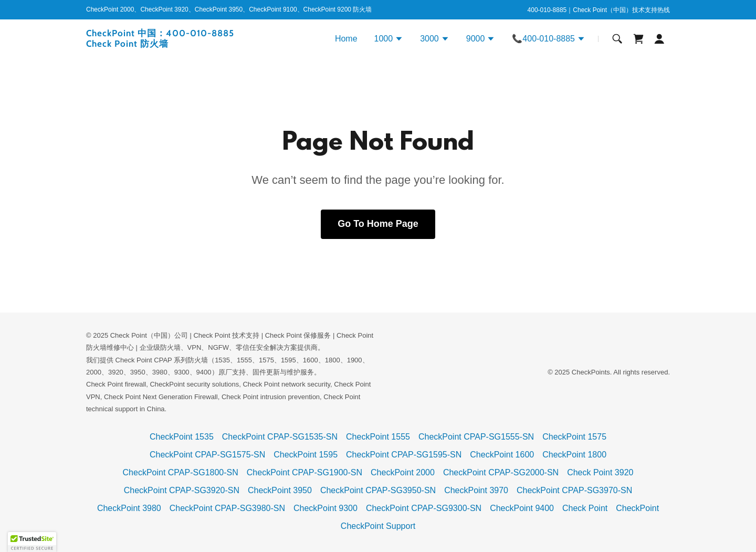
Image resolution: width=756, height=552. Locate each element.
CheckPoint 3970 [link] (476, 490)
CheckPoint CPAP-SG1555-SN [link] (476, 437)
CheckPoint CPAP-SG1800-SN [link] (181, 472)
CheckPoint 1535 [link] (182, 437)
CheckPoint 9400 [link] (522, 508)
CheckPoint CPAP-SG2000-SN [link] (501, 472)
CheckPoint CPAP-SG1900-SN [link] (304, 472)
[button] (389, 40)
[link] (188, 44)
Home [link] (346, 39)
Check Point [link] (585, 508)
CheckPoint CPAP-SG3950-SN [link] (378, 490)
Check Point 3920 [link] (600, 472)
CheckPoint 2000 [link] (403, 472)
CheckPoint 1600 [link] (502, 455)
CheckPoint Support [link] (378, 526)
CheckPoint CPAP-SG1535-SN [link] (280, 437)
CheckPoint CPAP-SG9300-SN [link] (424, 508)
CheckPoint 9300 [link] (325, 508)
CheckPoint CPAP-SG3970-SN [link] (574, 490)
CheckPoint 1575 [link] (574, 437)
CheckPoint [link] (637, 508)
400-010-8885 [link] (547, 10)
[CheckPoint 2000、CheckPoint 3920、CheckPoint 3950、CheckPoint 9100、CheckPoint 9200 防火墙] (229, 10)
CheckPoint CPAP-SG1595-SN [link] (404, 455)
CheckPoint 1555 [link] (378, 437)
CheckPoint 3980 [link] (129, 508)
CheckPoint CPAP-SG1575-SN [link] (207, 455)
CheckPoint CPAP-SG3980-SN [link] (227, 508)
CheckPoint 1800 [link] (574, 455)
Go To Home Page (378, 224)
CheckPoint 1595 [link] (306, 455)
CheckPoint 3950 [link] (280, 490)
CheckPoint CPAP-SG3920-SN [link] (182, 490)
